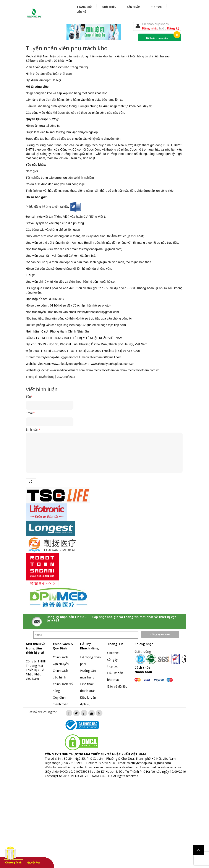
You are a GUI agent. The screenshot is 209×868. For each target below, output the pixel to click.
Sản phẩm (134, 7)
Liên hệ (81, 12)
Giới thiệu (109, 7)
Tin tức (156, 7)
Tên (29, 397)
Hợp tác (113, 666)
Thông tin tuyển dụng (40, 377)
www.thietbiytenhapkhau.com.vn (80, 767)
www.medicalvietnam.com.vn (162, 767)
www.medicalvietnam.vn (122, 767)
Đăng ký (173, 28)
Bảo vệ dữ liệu (117, 686)
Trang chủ (84, 7)
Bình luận (33, 430)
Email (30, 413)
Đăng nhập (151, 28)
